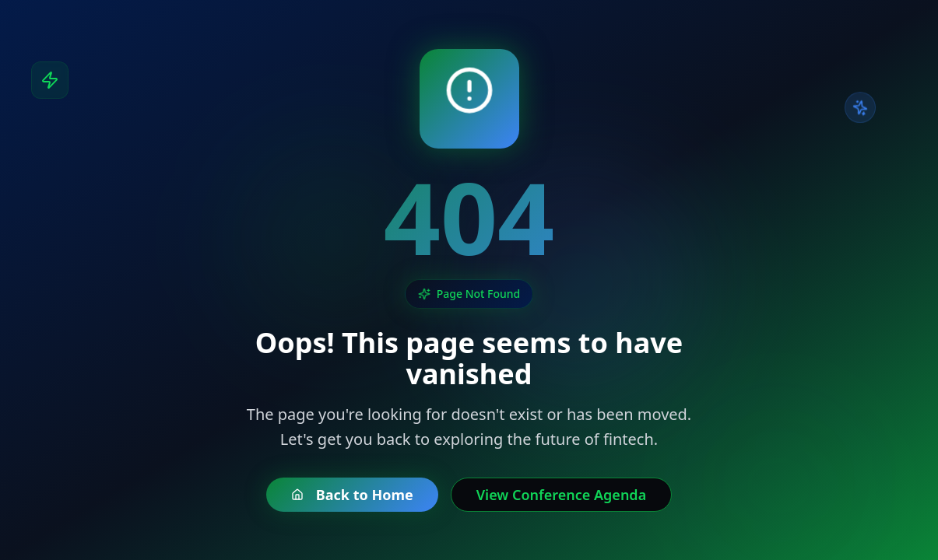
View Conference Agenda (561, 495)
